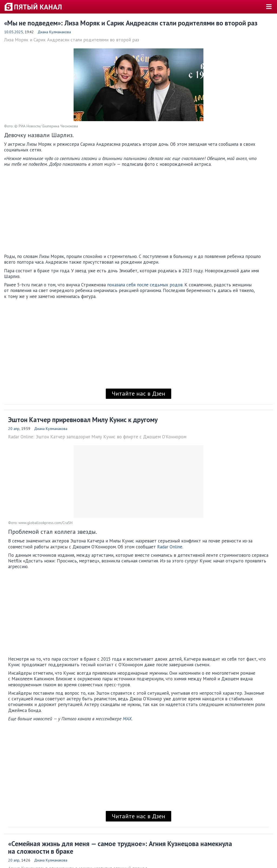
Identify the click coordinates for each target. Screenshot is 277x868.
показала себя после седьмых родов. (145, 285)
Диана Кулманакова (54, 32)
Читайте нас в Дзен (138, 393)
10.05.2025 (14, 32)
